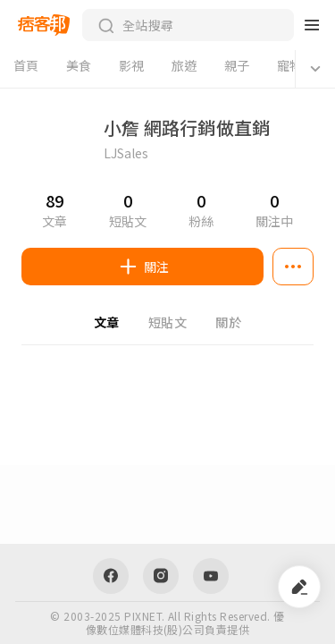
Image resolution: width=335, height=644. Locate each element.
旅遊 (184, 65)
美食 (79, 65)
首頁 (26, 65)
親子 (237, 65)
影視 (132, 65)
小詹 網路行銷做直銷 (187, 128)
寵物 (290, 65)
